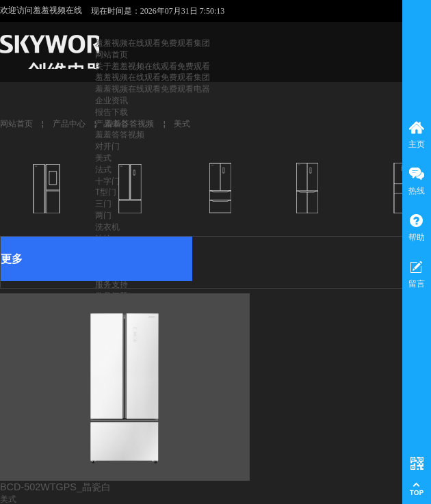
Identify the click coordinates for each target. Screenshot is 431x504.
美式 (103, 158)
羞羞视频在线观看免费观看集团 (153, 43)
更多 (12, 259)
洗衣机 (107, 227)
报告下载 (112, 112)
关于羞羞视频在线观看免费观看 (153, 66)
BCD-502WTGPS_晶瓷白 (55, 487)
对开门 (107, 146)
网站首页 (112, 55)
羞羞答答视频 (120, 135)
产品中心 (69, 124)
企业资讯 (112, 101)
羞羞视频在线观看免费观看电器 (153, 89)
